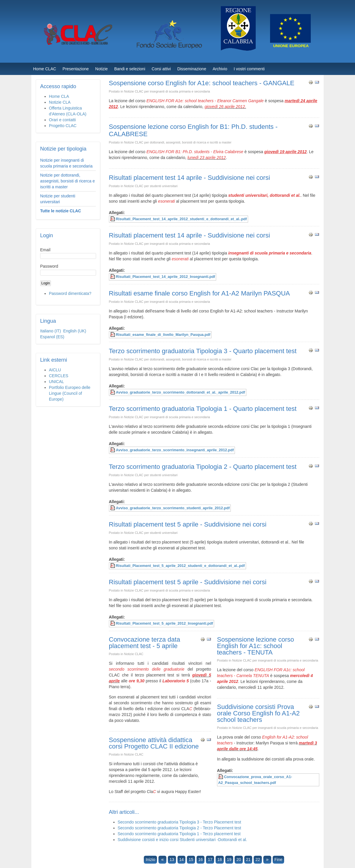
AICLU (55, 370)
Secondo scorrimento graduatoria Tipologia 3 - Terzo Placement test (180, 822)
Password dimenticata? (70, 293)
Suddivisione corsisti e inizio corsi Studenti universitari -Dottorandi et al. (182, 840)
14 (182, 860)
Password (49, 266)
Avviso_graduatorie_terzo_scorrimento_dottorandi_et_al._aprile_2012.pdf (181, 392)
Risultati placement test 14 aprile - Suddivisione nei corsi (190, 178)
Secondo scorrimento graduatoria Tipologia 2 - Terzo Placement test (180, 828)
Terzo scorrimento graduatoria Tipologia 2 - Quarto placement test (203, 467)
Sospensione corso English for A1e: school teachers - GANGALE (202, 83)
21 (248, 860)
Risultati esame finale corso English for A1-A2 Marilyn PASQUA (199, 293)
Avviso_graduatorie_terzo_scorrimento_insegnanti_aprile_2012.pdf (175, 450)
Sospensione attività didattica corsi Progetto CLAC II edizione (154, 743)
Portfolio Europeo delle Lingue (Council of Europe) (70, 393)
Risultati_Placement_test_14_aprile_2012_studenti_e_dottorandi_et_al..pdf (181, 219)
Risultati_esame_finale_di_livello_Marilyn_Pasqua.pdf (163, 335)
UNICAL (56, 382)
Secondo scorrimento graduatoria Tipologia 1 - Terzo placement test (179, 834)
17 (210, 860)
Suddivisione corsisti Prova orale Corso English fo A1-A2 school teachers (258, 713)
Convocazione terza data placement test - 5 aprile (145, 643)
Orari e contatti (62, 120)
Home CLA (59, 96)
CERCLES (59, 376)
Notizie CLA (60, 102)
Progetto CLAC (63, 126)
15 (191, 860)
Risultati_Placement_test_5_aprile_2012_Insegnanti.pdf (165, 623)
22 (258, 860)
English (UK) (75, 331)
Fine (278, 860)
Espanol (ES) (52, 337)
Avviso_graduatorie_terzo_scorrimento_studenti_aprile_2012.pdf (173, 508)
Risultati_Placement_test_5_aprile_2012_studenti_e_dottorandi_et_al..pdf (180, 566)
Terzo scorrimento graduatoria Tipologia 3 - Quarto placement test (203, 351)
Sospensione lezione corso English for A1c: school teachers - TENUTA (256, 646)
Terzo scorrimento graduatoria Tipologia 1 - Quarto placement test (203, 409)
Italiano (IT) (51, 331)
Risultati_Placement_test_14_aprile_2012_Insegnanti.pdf (166, 277)
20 (239, 860)
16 (201, 860)
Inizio (150, 860)
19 (229, 860)
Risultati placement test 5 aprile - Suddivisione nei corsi (188, 524)
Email (45, 250)
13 (172, 860)
